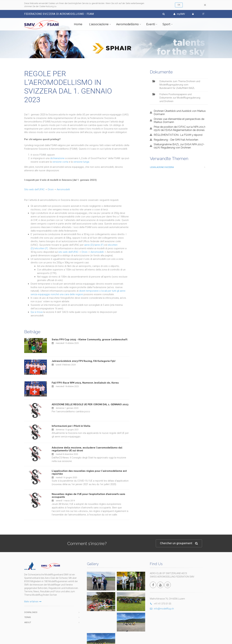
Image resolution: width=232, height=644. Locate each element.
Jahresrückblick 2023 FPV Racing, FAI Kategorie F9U (84, 361)
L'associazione (99, 24)
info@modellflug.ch (162, 609)
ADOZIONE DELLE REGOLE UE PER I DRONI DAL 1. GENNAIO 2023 (90, 404)
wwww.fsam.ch (136, 632)
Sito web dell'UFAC (34, 189)
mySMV (179, 14)
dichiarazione (57, 158)
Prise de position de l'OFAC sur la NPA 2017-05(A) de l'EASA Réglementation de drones (180, 128)
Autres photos (136, 581)
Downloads (31, 604)
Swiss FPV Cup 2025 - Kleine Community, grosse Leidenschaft (90, 340)
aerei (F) (99, 245)
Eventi (151, 24)
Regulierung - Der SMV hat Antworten (176, 140)
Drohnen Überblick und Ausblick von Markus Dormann (180, 112)
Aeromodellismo (127, 24)
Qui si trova (37, 312)
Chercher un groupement (179, 543)
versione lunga (81, 162)
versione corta (60, 162)
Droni (51, 189)
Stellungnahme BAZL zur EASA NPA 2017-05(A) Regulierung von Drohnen (179, 146)
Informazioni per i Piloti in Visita (71, 426)
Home (78, 24)
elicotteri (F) (41, 248)
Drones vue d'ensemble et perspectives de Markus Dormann (179, 121)
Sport (166, 24)
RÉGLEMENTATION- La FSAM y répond (178, 135)
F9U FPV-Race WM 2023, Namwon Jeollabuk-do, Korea (85, 383)
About (28, 614)
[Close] (205, 5)
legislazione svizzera (162, 167)
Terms (28, 609)
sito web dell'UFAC (68, 252)
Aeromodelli (63, 189)
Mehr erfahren (33, 594)
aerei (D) (89, 245)
